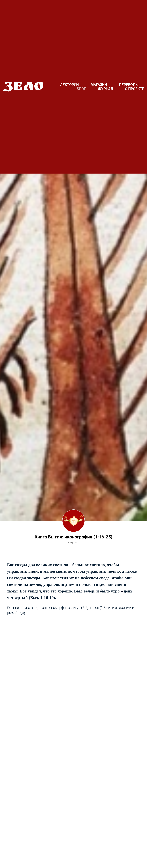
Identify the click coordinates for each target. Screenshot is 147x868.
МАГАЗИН (99, 85)
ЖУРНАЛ (105, 89)
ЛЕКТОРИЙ (69, 85)
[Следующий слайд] (140, 853)
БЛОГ (81, 89)
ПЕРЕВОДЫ (129, 85)
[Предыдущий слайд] (7, 853)
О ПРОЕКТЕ (135, 89)
